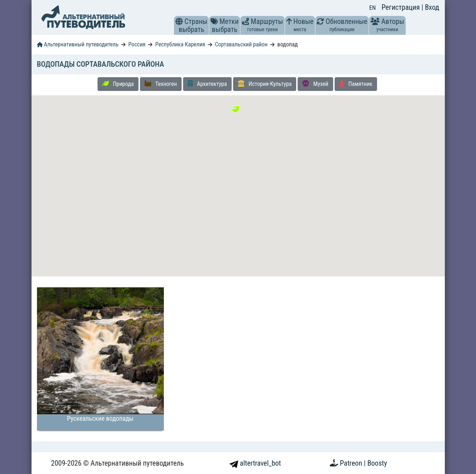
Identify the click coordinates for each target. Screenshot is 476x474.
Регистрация (401, 7)
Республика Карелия (180, 44)
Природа (118, 84)
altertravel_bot (255, 463)
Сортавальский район (241, 44)
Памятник (356, 84)
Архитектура (207, 84)
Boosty (377, 463)
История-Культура (265, 84)
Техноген (161, 84)
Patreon (352, 463)
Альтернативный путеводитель (78, 44)
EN (373, 8)
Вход (432, 7)
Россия (137, 44)
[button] (179, 21)
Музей (315, 84)
